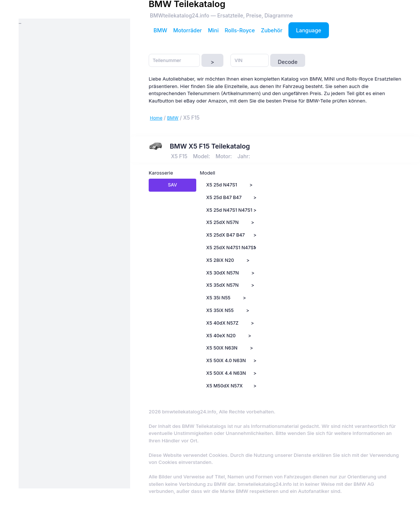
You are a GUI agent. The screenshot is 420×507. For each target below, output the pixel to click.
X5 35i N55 (218, 298)
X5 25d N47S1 (222, 185)
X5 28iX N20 (220, 260)
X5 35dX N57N (222, 285)
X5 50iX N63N (222, 348)
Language (309, 30)
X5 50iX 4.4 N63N (226, 373)
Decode (287, 62)
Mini (213, 30)
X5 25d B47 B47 (224, 197)
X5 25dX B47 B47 (226, 235)
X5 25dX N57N (222, 222)
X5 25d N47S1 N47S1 (227, 210)
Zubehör (272, 30)
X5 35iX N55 (220, 310)
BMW (160, 30)
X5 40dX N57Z (222, 323)
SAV (173, 185)
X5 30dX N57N (223, 273)
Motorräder (188, 30)
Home (156, 118)
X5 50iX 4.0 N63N (226, 360)
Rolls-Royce (240, 30)
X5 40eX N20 (221, 336)
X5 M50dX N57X (224, 386)
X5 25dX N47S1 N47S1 (227, 248)
